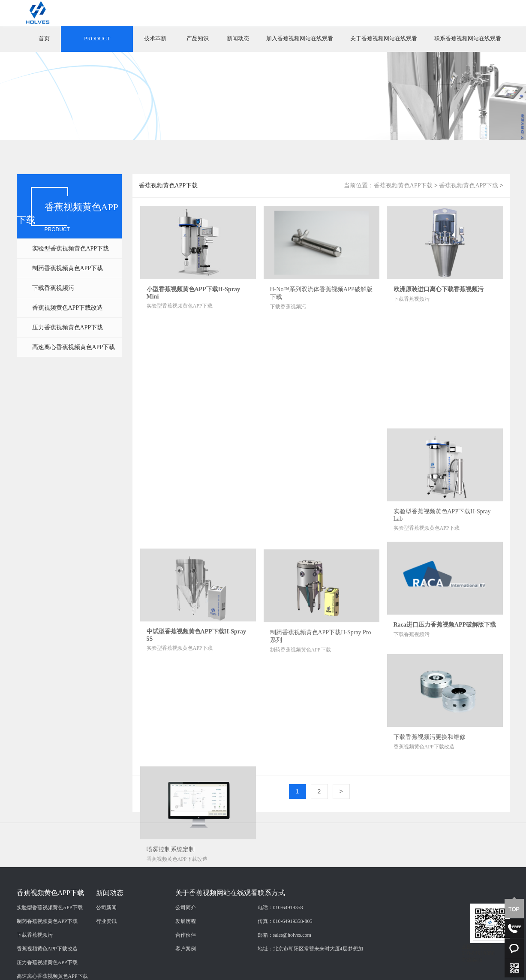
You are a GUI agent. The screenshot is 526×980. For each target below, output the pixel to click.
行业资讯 (106, 955)
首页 (44, 38)
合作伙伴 (186, 969)
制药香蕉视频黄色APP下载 (68, 268)
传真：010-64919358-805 (285, 955)
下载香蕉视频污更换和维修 (430, 737)
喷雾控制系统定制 (171, 849)
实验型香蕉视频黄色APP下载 (71, 249)
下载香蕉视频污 (53, 288)
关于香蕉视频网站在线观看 (384, 38)
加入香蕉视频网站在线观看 (300, 38)
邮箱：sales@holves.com (284, 969)
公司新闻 (106, 941)
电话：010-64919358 (280, 941)
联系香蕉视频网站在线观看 (468, 38)
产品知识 (198, 38)
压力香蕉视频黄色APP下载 (68, 327)
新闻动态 (238, 38)
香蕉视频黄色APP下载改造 (68, 308)
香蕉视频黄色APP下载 (403, 185)
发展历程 (186, 955)
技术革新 (155, 38)
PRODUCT (97, 38)
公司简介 (186, 941)
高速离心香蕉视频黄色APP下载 (74, 347)
